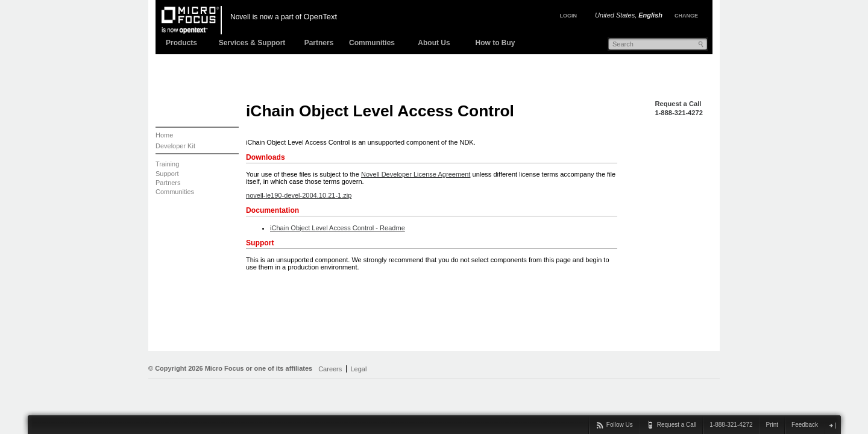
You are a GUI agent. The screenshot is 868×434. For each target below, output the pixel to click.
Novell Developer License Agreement (416, 174)
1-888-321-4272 (679, 113)
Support (167, 174)
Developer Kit (175, 146)
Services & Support (252, 43)
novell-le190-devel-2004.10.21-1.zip (299, 195)
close (832, 425)
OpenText (320, 17)
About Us (434, 43)
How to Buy (495, 43)
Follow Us (620, 425)
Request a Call (678, 104)
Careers (330, 369)
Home (164, 135)
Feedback (805, 425)
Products (181, 43)
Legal (358, 369)
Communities (372, 43)
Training (167, 164)
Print (772, 425)
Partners (319, 43)
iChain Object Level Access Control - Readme (338, 228)
